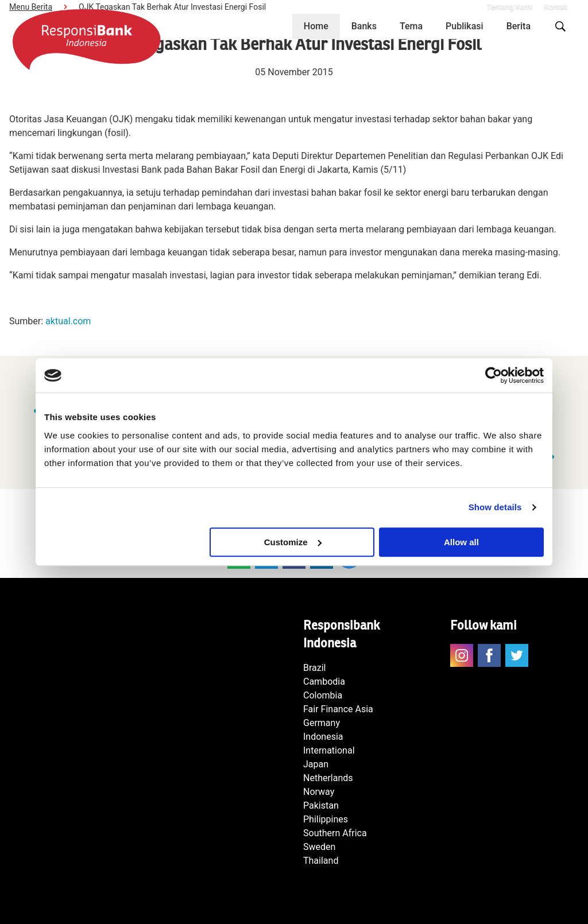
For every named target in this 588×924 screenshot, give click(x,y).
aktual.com (68, 321)
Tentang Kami (509, 7)
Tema (411, 26)
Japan (316, 764)
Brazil (315, 668)
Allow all (461, 542)
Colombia (323, 695)
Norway (319, 792)
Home (316, 26)
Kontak (556, 7)
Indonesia (323, 737)
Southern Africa (335, 833)
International (329, 750)
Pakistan (321, 805)
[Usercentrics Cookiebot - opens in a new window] (494, 375)
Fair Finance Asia (338, 709)
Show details (495, 507)
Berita (519, 26)
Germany (322, 723)
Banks (364, 26)
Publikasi (465, 26)
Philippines (326, 819)
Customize (293, 542)
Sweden (319, 847)
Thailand (321, 861)
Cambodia (324, 682)
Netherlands (328, 778)
